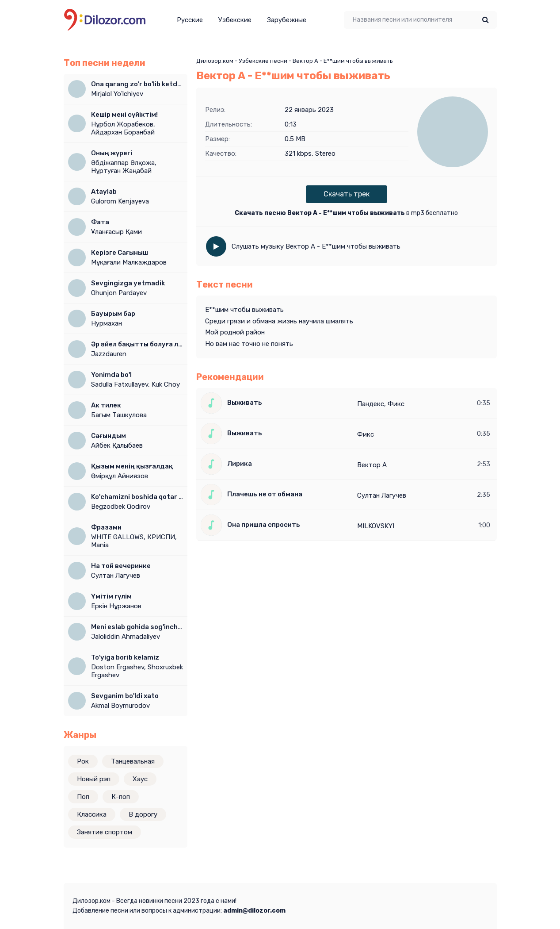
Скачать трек (347, 194)
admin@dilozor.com (254, 911)
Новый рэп (94, 779)
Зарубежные (287, 20)
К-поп (121, 797)
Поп (83, 797)
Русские (190, 20)
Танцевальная (133, 761)
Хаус (140, 779)
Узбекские (235, 20)
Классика (92, 814)
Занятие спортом (105, 832)
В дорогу (143, 814)
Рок (83, 761)
